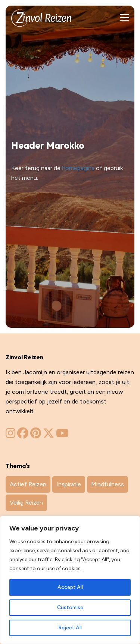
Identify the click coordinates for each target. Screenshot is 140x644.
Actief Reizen (28, 484)
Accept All (70, 587)
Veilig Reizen (26, 503)
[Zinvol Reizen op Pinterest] (36, 435)
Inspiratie (69, 484)
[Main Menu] (124, 18)
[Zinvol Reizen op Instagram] (10, 435)
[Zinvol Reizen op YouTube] (62, 435)
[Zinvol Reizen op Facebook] (23, 435)
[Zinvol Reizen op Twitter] (49, 435)
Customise (70, 607)
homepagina (78, 168)
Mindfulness (108, 484)
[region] (70, 580)
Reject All (70, 628)
